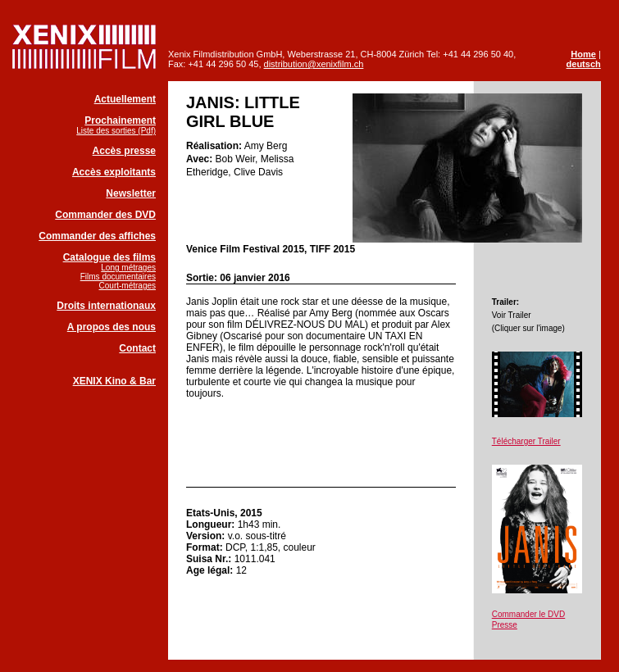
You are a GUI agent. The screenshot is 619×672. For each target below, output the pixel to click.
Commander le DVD (528, 614)
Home (583, 54)
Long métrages (128, 268)
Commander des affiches (97, 236)
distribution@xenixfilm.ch (314, 64)
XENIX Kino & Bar (114, 381)
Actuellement (125, 99)
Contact (137, 348)
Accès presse (124, 151)
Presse (505, 625)
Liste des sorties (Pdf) (116, 131)
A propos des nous (112, 327)
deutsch (584, 64)
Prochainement (120, 120)
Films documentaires (118, 277)
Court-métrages (127, 286)
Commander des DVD (105, 215)
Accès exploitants (114, 172)
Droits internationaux (106, 306)
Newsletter (131, 193)
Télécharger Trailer (526, 441)
